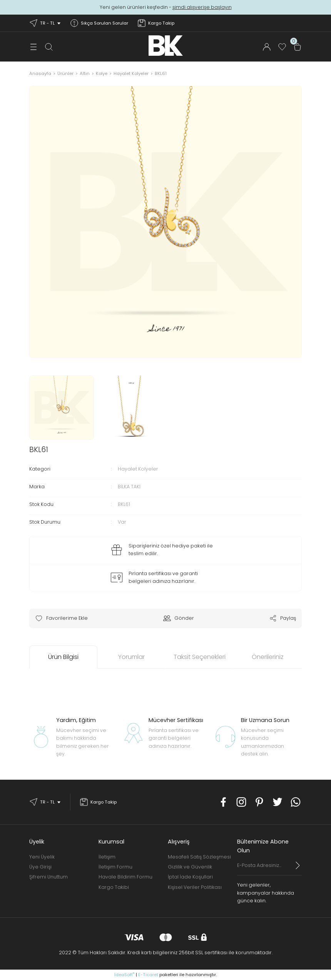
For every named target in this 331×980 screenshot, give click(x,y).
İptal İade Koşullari (190, 877)
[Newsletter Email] (269, 869)
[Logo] (166, 46)
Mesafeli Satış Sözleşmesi (199, 857)
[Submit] (298, 865)
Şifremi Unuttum (48, 877)
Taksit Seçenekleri (200, 657)
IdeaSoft (124, 975)
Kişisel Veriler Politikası (195, 887)
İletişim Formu (115, 867)
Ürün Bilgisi (63, 657)
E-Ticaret (148, 975)
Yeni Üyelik (42, 857)
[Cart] (298, 47)
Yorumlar (131, 657)
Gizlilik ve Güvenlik (190, 867)
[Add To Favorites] (61, 618)
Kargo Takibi (114, 887)
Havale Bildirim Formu (125, 877)
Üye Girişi (40, 867)
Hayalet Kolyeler (138, 469)
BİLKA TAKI (129, 487)
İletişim (107, 857)
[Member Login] (267, 47)
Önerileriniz (268, 657)
